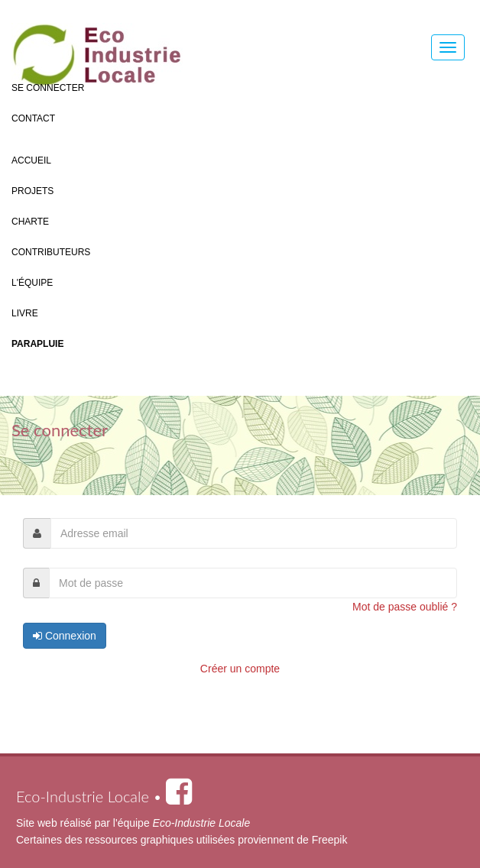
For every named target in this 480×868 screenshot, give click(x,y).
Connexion (65, 636)
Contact (33, 118)
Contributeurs (51, 252)
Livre (25, 313)
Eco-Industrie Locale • (104, 796)
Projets (32, 191)
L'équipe (32, 283)
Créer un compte (240, 669)
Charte (30, 222)
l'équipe (182, 823)
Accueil (31, 160)
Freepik (330, 840)
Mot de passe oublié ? (405, 607)
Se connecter (48, 88)
